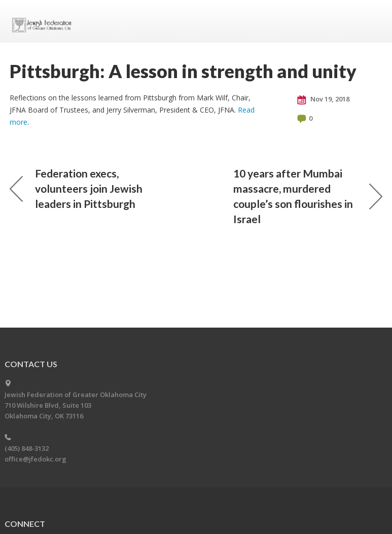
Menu (371, 21)
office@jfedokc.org (35, 459)
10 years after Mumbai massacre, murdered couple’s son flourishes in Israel (308, 196)
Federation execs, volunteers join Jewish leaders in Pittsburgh (76, 188)
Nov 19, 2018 (323, 99)
